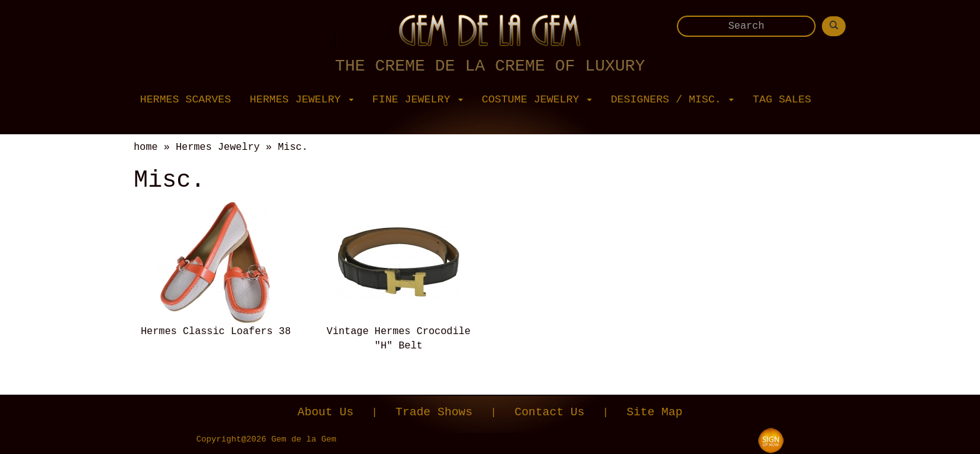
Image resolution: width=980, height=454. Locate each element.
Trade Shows (434, 412)
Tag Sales (782, 100)
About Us (326, 412)
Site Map (654, 412)
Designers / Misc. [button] (672, 100)
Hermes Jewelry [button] (302, 100)
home (146, 147)
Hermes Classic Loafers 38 (216, 332)
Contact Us (549, 412)
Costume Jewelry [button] (537, 100)
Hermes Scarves (186, 100)
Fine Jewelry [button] (418, 100)
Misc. (292, 147)
